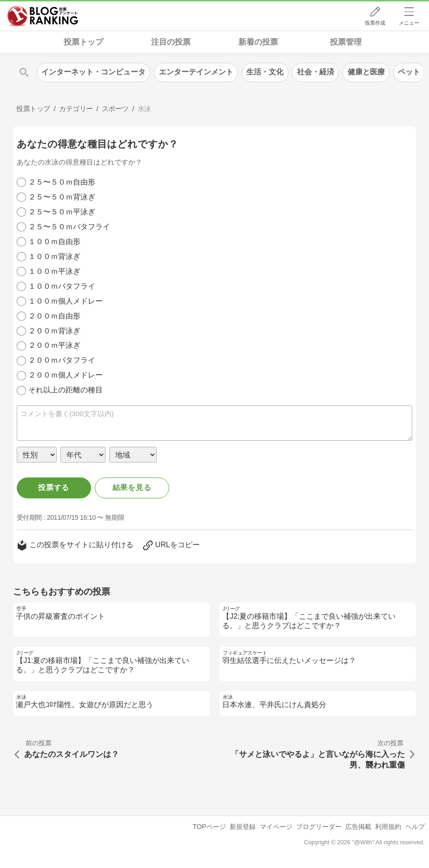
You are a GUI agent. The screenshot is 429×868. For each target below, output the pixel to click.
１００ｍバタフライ (62, 286)
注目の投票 (171, 42)
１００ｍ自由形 (54, 242)
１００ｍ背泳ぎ (54, 256)
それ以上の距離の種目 (66, 390)
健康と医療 (366, 72)
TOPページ (209, 827)
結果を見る (132, 487)
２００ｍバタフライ (62, 360)
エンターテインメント (196, 72)
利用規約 (388, 827)
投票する (54, 487)
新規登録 (243, 827)
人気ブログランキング (43, 16)
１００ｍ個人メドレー (66, 301)
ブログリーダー (319, 827)
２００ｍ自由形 (54, 316)
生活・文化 (265, 72)
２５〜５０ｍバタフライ (69, 227)
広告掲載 (358, 827)
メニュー (409, 23)
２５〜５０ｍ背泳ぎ (62, 197)
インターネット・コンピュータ (93, 72)
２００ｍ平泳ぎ (54, 345)
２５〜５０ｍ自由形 (62, 182)
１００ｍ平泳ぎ (54, 271)
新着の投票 (258, 42)
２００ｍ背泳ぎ (54, 331)
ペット (409, 72)
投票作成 (375, 23)
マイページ (276, 827)
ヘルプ (415, 827)
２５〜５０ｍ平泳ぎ (62, 212)
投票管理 (346, 42)
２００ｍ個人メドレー (66, 375)
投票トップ (83, 42)
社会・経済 (316, 72)
